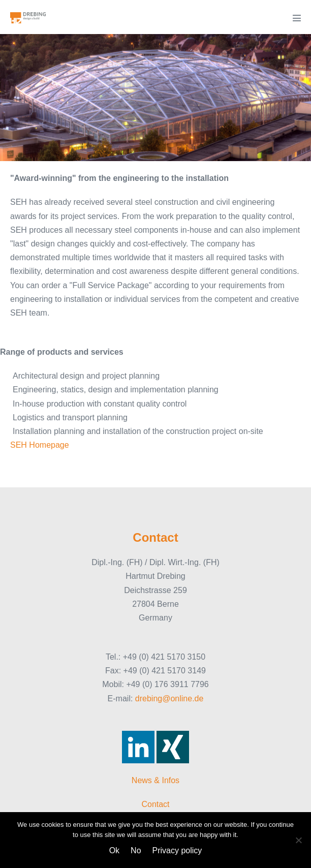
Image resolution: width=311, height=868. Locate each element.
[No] (298, 840)
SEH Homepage (40, 445)
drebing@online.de (169, 699)
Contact (155, 804)
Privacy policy (177, 850)
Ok (114, 850)
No (136, 850)
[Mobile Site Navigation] (297, 18)
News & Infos (155, 780)
